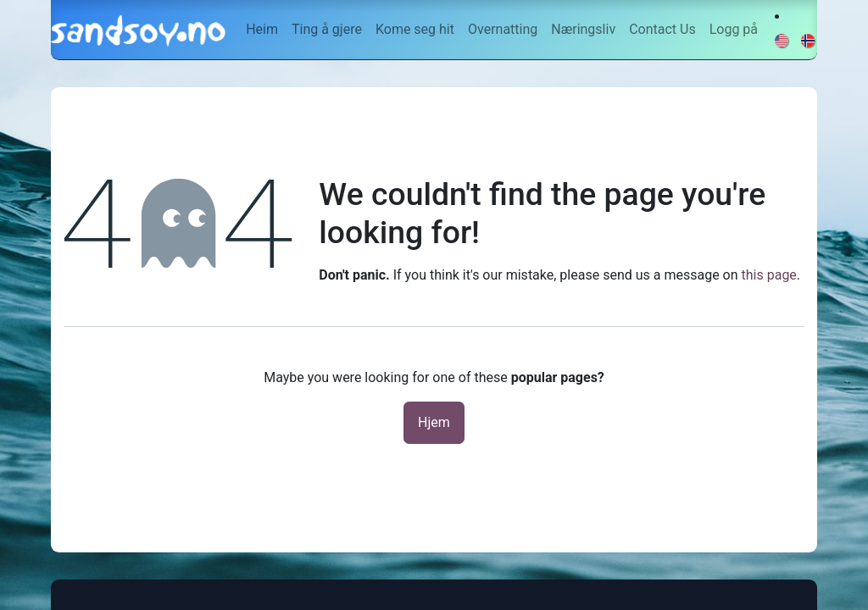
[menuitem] (262, 30)
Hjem (434, 422)
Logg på (734, 29)
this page (769, 275)
